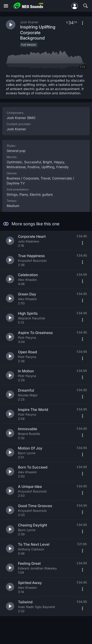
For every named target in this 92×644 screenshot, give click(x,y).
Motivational (16, 167)
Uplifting (48, 167)
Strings (12, 194)
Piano (24, 194)
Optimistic (14, 162)
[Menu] (6, 6)
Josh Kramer (16, 129)
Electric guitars (41, 194)
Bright (47, 162)
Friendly (62, 167)
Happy (59, 162)
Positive (33, 167)
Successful (33, 162)
